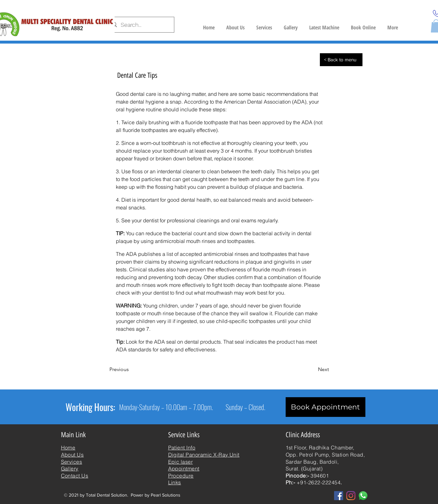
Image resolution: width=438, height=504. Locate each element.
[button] (324, 25)
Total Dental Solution (107, 495)
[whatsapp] (363, 496)
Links (175, 482)
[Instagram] (351, 496)
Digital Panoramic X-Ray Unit (204, 455)
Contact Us (75, 476)
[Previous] (131, 369)
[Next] (313, 369)
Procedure (181, 476)
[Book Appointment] (326, 407)
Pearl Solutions (166, 495)
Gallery (70, 469)
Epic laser (181, 462)
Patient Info (182, 448)
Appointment (184, 469)
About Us (72, 455)
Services (72, 462)
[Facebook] (339, 496)
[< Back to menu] (341, 60)
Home (68, 448)
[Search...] (141, 25)
